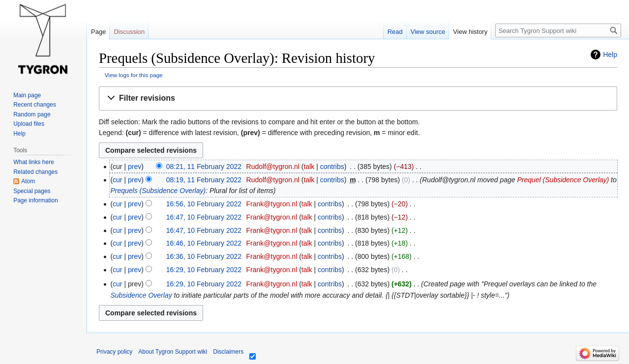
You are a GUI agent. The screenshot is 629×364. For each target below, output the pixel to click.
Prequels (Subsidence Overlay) (158, 191)
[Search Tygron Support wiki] (558, 30)
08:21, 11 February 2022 (204, 167)
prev (135, 167)
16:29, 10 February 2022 (204, 270)
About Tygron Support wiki (173, 352)
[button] (358, 98)
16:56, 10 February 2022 (204, 204)
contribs (332, 167)
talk (309, 167)
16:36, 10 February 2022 (204, 256)
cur (117, 180)
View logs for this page (134, 75)
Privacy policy (114, 352)
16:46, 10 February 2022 (204, 243)
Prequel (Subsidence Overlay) (563, 180)
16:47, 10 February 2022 (204, 217)
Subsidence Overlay (141, 295)
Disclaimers (228, 352)
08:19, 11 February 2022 (204, 180)
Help (610, 55)
